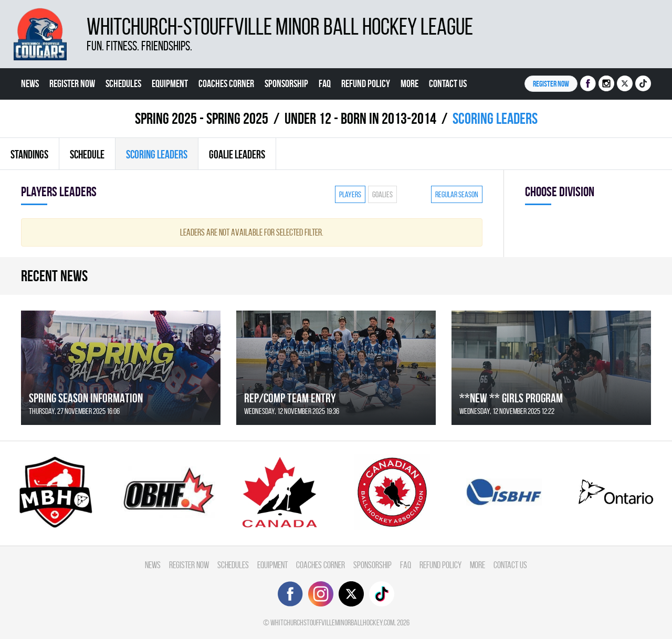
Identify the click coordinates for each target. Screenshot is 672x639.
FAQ (325, 83)
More (409, 83)
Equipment (170, 83)
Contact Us (448, 83)
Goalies (382, 194)
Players (350, 194)
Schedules (123, 83)
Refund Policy (366, 83)
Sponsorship (286, 83)
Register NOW (551, 84)
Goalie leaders (237, 154)
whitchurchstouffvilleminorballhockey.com (332, 622)
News (30, 83)
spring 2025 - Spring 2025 (202, 118)
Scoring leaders (157, 154)
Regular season (457, 194)
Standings (29, 154)
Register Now (72, 83)
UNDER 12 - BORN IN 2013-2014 (360, 118)
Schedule (87, 154)
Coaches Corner (226, 83)
